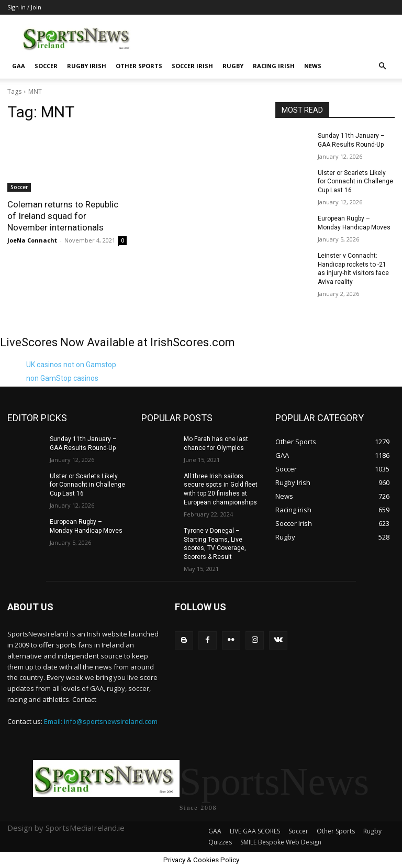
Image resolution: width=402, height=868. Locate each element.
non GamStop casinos (62, 378)
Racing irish (274, 66)
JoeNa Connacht (32, 240)
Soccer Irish (192, 66)
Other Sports (139, 66)
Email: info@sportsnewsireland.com (101, 721)
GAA (19, 66)
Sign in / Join (24, 7)
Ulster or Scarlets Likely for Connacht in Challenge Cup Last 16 (355, 182)
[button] (382, 66)
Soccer (46, 66)
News (313, 66)
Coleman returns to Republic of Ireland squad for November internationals (63, 216)
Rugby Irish (87, 66)
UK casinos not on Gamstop (71, 365)
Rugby (233, 66)
